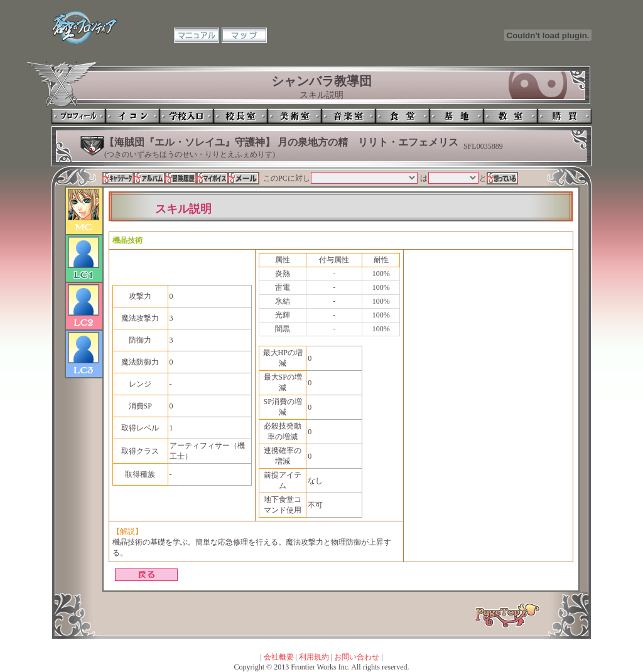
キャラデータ (118, 178)
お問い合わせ (357, 657)
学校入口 (186, 116)
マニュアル (197, 35)
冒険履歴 (181, 178)
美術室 (294, 116)
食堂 (403, 116)
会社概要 (279, 657)
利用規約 (314, 657)
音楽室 (349, 116)
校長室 (240, 116)
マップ (244, 35)
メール (244, 178)
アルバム (149, 178)
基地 (457, 116)
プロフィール (78, 116)
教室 (511, 116)
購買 (565, 116)
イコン (132, 116)
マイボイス (212, 178)
